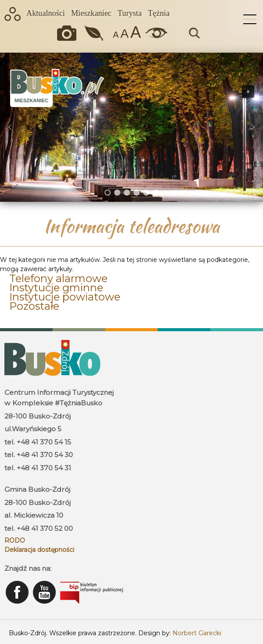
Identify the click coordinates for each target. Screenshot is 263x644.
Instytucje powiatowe (65, 297)
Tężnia (159, 13)
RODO (15, 540)
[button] (10, 127)
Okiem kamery (69, 33)
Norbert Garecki (197, 633)
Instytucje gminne (56, 288)
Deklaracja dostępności (39, 550)
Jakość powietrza (95, 33)
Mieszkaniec (91, 13)
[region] (131, 127)
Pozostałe (34, 306)
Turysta (130, 13)
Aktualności (46, 13)
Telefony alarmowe (58, 278)
